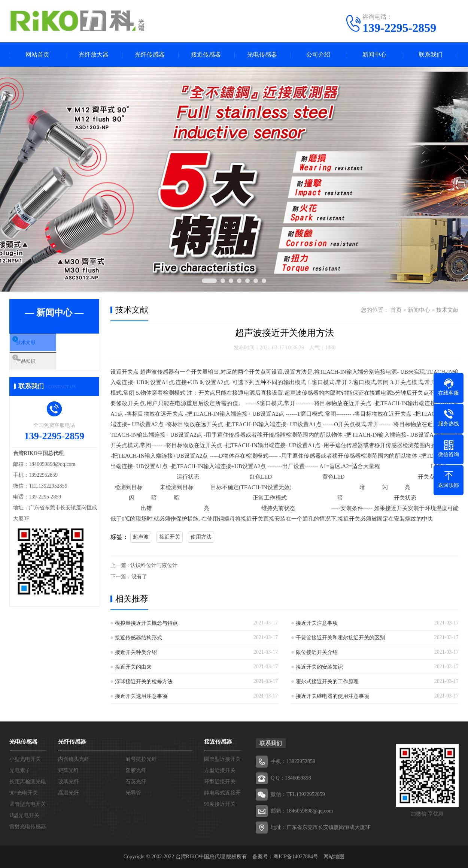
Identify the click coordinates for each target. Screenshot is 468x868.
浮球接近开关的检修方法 (144, 682)
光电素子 (20, 770)
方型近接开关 (220, 770)
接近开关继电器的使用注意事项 (332, 696)
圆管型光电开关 (28, 804)
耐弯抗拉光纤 (141, 759)
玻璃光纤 (69, 782)
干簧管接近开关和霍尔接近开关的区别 (340, 638)
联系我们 (431, 55)
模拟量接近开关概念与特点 (146, 623)
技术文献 (38, 345)
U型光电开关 (24, 815)
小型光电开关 (25, 759)
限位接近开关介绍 (317, 652)
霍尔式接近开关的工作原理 (327, 682)
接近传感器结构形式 (139, 638)
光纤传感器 (150, 55)
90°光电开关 (24, 793)
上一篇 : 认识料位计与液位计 (144, 565)
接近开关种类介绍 (136, 652)
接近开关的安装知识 (319, 667)
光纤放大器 (94, 55)
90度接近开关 (220, 804)
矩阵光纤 (69, 770)
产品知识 (38, 367)
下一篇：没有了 (129, 577)
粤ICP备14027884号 (296, 857)
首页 (396, 310)
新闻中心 (374, 55)
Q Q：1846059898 (291, 778)
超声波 (141, 537)
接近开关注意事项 (317, 623)
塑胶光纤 (136, 770)
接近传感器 (206, 55)
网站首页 (37, 55)
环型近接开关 (220, 782)
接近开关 (170, 537)
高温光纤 (69, 793)
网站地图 (334, 857)
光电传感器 (262, 55)
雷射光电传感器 (28, 827)
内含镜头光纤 (74, 759)
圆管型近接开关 (222, 759)
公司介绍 (318, 55)
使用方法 (201, 537)
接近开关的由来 (133, 667)
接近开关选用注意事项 (141, 696)
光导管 (133, 793)
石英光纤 (136, 782)
